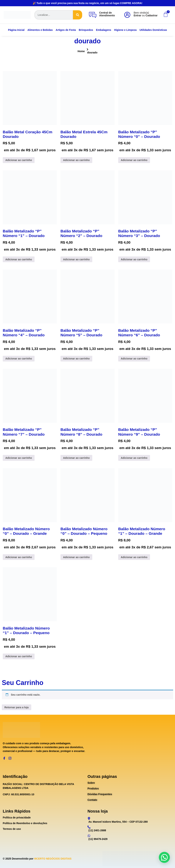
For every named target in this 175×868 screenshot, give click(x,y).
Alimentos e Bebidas (40, 30)
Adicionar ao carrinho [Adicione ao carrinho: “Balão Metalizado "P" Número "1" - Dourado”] (19, 259)
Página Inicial (16, 30)
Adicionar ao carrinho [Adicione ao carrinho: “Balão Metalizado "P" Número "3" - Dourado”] (134, 259)
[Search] (78, 15)
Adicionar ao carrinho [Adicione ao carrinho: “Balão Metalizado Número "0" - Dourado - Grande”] (19, 557)
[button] (164, 857)
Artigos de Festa (66, 30)
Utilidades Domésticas (153, 30)
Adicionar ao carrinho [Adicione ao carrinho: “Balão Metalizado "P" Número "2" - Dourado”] (76, 259)
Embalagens (103, 30)
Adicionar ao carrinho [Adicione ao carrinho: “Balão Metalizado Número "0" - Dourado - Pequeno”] (76, 557)
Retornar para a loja (17, 707)
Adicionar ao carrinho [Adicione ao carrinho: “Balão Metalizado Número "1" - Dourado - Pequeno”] (19, 656)
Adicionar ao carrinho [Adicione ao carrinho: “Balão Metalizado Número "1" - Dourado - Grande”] (134, 557)
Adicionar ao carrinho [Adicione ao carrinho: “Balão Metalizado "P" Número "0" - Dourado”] (134, 160)
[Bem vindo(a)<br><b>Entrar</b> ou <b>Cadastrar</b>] (127, 15)
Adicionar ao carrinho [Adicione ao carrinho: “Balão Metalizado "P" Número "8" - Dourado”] (76, 458)
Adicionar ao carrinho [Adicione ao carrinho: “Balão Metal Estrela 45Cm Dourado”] (76, 160)
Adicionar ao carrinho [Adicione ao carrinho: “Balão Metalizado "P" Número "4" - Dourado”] (19, 359)
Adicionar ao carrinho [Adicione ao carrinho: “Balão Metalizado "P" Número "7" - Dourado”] (19, 458)
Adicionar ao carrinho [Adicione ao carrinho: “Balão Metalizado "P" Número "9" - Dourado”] (134, 458)
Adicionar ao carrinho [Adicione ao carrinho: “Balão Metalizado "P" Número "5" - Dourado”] (76, 359)
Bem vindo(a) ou (146, 14)
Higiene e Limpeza (125, 30)
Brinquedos (86, 30)
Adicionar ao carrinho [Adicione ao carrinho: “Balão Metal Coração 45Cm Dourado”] (19, 160)
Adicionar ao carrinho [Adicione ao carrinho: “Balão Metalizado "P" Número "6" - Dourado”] (134, 359)
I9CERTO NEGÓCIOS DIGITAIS (53, 859)
